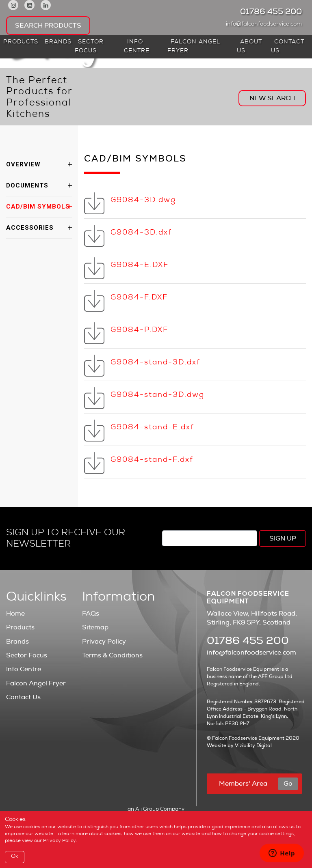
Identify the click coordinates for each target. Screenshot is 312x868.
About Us (249, 47)
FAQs (91, 614)
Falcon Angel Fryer (194, 47)
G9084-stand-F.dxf (152, 460)
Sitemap (95, 627)
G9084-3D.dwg (143, 200)
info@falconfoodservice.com (266, 24)
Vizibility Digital (253, 745)
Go (288, 784)
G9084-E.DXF (140, 265)
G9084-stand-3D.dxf (155, 363)
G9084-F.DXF (139, 298)
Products (21, 42)
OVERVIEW (23, 164)
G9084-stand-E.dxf (152, 428)
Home (15, 614)
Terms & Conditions (112, 655)
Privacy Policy (104, 642)
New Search (272, 98)
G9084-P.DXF (139, 330)
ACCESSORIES (30, 228)
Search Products (48, 26)
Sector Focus (89, 47)
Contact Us (288, 47)
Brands (58, 42)
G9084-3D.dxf (141, 233)
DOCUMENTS (27, 185)
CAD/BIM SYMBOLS (38, 207)
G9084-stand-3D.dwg (157, 395)
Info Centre (137, 47)
